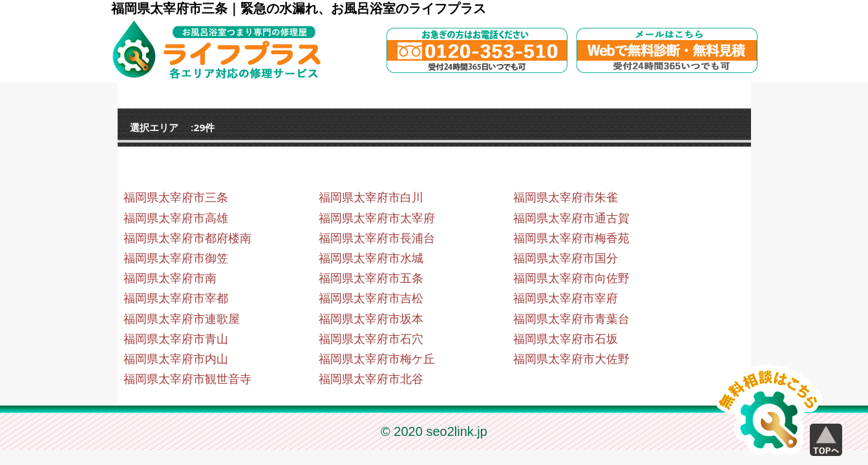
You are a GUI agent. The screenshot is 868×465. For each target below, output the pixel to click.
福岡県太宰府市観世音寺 (187, 379)
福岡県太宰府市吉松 (371, 298)
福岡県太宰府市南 (170, 278)
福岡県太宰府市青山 (176, 339)
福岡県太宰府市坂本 (371, 319)
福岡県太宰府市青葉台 (571, 319)
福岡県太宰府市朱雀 (566, 198)
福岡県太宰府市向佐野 (571, 278)
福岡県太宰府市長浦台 (377, 238)
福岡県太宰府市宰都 (176, 298)
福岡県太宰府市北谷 (371, 379)
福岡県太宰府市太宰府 (377, 218)
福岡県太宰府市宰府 (566, 298)
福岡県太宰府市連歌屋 (182, 319)
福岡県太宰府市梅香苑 (571, 238)
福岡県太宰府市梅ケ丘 (377, 359)
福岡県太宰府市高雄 (176, 218)
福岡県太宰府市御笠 (176, 258)
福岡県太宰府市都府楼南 (187, 238)
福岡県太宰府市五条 (371, 278)
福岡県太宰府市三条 (176, 198)
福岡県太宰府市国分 (566, 258)
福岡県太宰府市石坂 (566, 339)
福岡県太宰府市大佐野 (571, 359)
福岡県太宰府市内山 (176, 359)
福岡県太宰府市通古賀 (571, 218)
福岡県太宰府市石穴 (371, 339)
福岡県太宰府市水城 (371, 258)
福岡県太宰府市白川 (371, 198)
